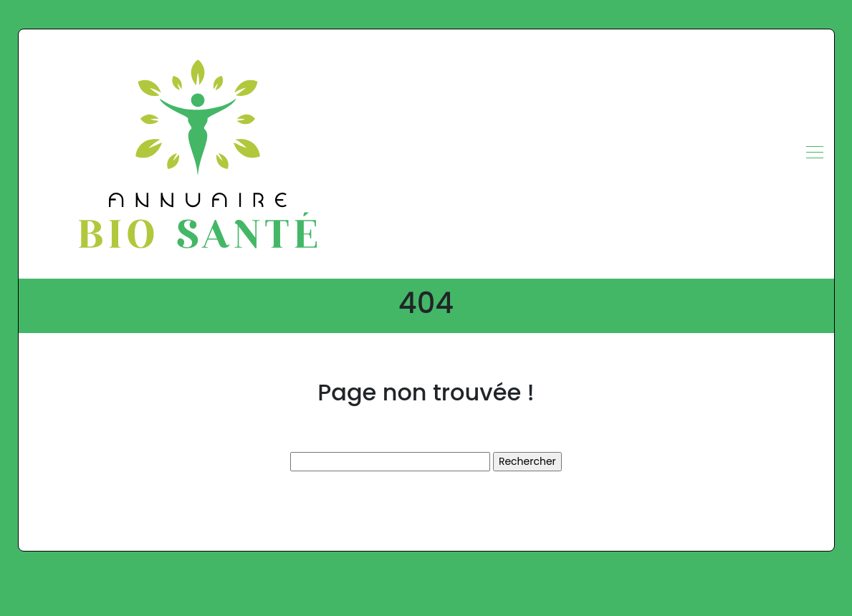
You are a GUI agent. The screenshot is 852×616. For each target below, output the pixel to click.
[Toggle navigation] (814, 154)
